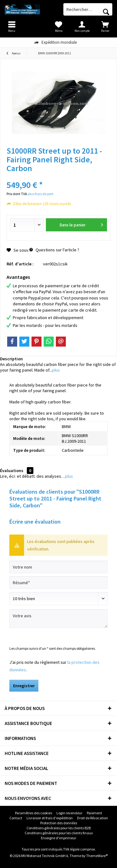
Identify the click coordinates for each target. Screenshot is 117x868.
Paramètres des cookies (34, 813)
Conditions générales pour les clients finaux (59, 833)
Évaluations (12, 471)
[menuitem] (105, 27)
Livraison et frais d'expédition (50, 818)
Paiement (94, 813)
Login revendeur (69, 813)
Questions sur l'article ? (54, 250)
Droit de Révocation (93, 818)
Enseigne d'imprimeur (58, 838)
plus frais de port (41, 194)
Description (11, 359)
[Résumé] (58, 583)
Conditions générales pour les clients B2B (59, 828)
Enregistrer (24, 686)
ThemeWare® (97, 856)
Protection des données (59, 823)
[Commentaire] (58, 599)
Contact (16, 818)
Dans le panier (81, 224)
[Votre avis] (58, 619)
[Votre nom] (58, 567)
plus (56, 370)
